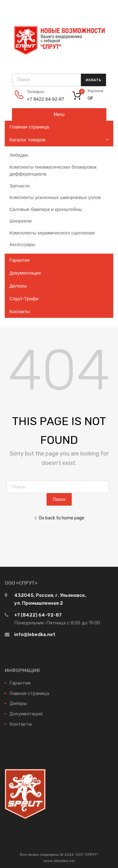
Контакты (20, 311)
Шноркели (20, 221)
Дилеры (18, 286)
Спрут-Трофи (24, 299)
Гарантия (20, 260)
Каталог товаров (28, 140)
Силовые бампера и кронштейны (46, 209)
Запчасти (20, 186)
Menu (59, 114)
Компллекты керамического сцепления (52, 233)
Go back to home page (59, 518)
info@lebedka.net (35, 634)
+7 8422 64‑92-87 (42, 99)
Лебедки (19, 155)
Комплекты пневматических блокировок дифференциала (53, 171)
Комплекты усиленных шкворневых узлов (55, 197)
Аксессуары (22, 244)
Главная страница (29, 127)
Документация (25, 273)
